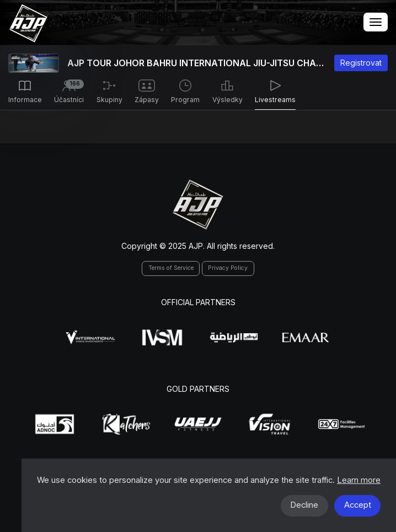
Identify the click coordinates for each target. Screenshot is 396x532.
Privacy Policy (228, 268)
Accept (358, 505)
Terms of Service (171, 268)
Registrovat (361, 63)
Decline (304, 505)
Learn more (359, 480)
